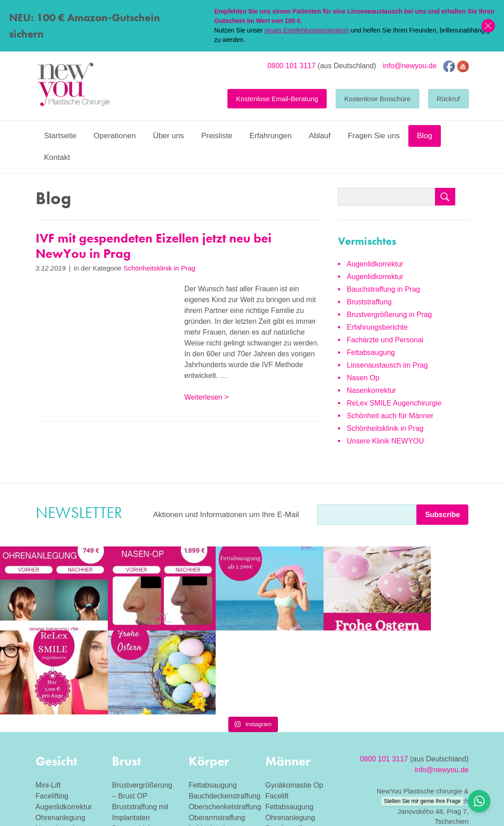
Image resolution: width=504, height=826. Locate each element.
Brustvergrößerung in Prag (390, 315)
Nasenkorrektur (372, 390)
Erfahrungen (271, 136)
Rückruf (449, 99)
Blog (425, 136)
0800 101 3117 (292, 66)
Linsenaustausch (63, 766)
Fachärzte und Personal (385, 340)
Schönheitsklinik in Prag (160, 268)
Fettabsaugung (371, 352)
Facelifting (52, 712)
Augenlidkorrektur (375, 264)
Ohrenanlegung (60, 734)
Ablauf (319, 136)
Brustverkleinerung (142, 744)
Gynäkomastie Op (294, 701)
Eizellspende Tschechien (429, 768)
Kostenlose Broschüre (377, 99)
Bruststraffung (369, 302)
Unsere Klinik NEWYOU (386, 441)
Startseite (60, 136)
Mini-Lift (48, 701)
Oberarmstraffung (217, 734)
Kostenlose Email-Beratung (277, 99)
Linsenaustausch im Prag (388, 365)
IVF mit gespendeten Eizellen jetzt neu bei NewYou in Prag (154, 246)
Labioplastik (208, 744)
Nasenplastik (286, 755)
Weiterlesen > (207, 397)
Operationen (115, 136)
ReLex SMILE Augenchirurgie (394, 403)
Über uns (169, 136)
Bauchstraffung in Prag (384, 289)
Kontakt (57, 157)
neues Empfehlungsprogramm (307, 30)
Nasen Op (363, 378)
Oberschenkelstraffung (225, 723)
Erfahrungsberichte (377, 327)
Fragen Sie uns (374, 136)
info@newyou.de (409, 66)
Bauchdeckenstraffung (224, 712)
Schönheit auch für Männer (390, 416)
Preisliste (217, 136)
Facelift (277, 712)
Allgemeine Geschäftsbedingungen (416, 748)
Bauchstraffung (289, 744)
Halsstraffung (57, 755)
